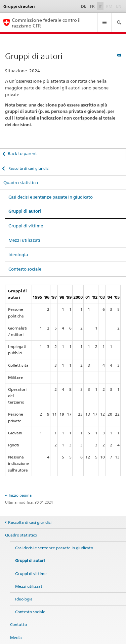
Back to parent (22, 153)
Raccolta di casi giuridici (28, 168)
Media (16, 637)
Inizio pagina (20, 495)
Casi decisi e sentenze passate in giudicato (51, 197)
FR (92, 6)
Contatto (18, 624)
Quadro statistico (21, 183)
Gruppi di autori (25, 211)
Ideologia (18, 255)
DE (84, 6)
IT (100, 6)
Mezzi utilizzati (24, 240)
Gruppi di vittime (26, 226)
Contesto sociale (25, 269)
